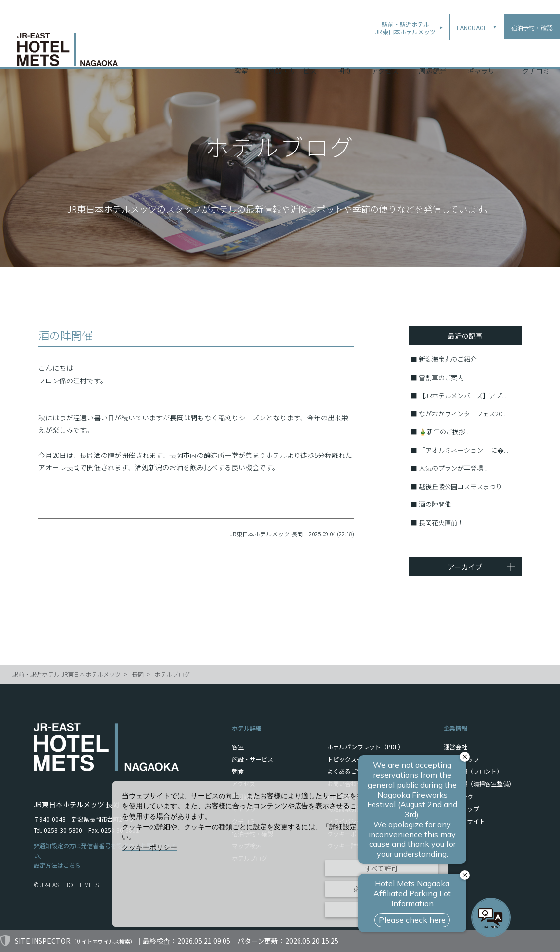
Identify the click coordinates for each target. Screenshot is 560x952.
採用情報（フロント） (473, 771)
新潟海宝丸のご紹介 (448, 359)
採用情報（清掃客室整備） (479, 783)
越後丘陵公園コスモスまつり (461, 486)
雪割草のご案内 (441, 377)
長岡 (138, 674)
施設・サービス (293, 54)
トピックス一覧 (348, 759)
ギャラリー (485, 54)
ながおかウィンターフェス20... (463, 413)
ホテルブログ (172, 674)
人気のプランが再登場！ (454, 468)
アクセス (385, 54)
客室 (241, 54)
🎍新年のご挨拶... (444, 432)
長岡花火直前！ (441, 522)
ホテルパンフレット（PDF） (365, 746)
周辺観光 (433, 54)
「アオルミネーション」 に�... (464, 450)
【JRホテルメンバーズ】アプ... (463, 396)
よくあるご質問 (348, 771)
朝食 (344, 54)
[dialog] (280, 854)
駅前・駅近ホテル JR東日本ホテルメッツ (67, 674)
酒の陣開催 (435, 504)
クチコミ (536, 54)
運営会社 (455, 746)
